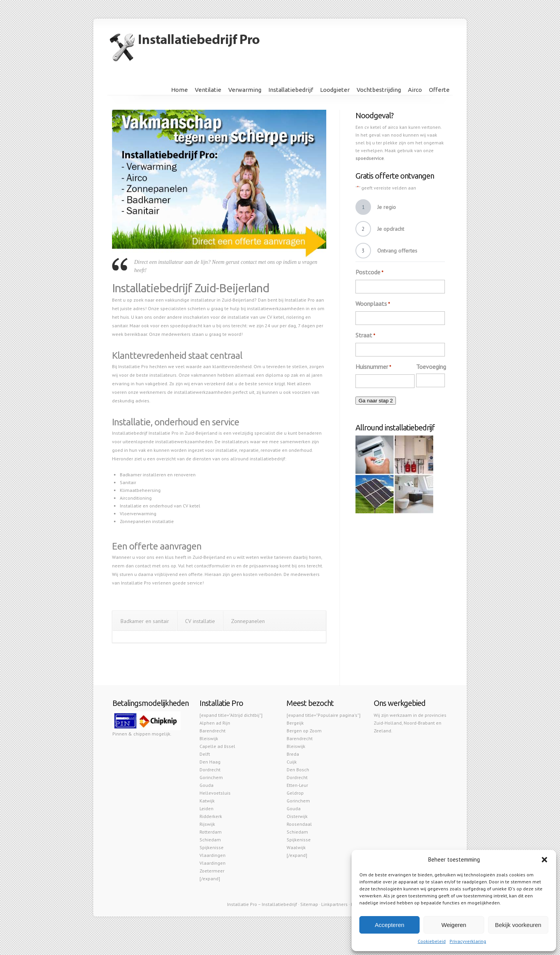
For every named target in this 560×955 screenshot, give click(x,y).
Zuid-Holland (388, 723)
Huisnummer (373, 367)
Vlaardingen (213, 855)
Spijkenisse (212, 847)
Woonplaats (373, 304)
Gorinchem (211, 777)
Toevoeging (431, 367)
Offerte (439, 90)
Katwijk (207, 801)
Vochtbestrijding (379, 90)
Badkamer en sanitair (145, 621)
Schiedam (210, 840)
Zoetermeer (212, 871)
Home (179, 90)
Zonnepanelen (248, 621)
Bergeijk (295, 723)
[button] (544, 860)
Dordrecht (210, 770)
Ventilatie (208, 90)
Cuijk (292, 762)
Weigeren (454, 925)
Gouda (206, 785)
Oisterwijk (297, 816)
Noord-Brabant (419, 723)
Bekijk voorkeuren (518, 925)
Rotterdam (211, 832)
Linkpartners (334, 904)
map (313, 904)
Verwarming (245, 90)
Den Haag (210, 762)
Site (304, 904)
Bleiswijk (209, 738)
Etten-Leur (297, 785)
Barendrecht (213, 731)
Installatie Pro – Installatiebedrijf (262, 904)
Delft (205, 754)
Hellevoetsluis (215, 793)
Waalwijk (296, 847)
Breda (293, 754)
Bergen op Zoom (304, 731)
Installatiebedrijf (291, 90)
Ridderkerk (211, 816)
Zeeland (382, 731)
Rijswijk (207, 824)
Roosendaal (299, 824)
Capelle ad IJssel (217, 746)
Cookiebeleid (432, 941)
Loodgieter (335, 90)
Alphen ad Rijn (215, 723)
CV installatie (200, 621)
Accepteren (390, 925)
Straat (365, 335)
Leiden (206, 808)
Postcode (369, 272)
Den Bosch (298, 770)
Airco (415, 90)
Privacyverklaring (468, 941)
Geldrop (295, 793)
